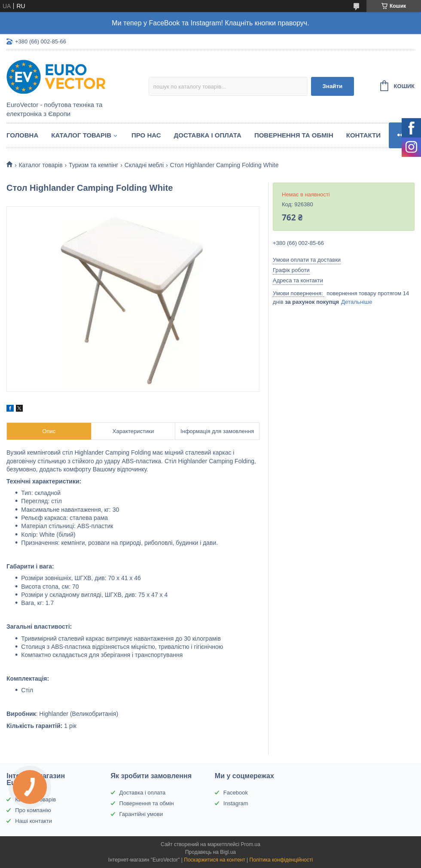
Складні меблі (144, 165)
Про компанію (33, 810)
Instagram (236, 803)
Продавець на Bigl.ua (210, 852)
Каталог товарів (81, 135)
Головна (22, 135)
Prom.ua (251, 844)
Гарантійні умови (141, 814)
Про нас (146, 135)
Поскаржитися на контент (214, 860)
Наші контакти (34, 821)
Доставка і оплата (208, 135)
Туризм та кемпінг (93, 165)
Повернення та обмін (294, 135)
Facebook (236, 793)
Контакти (363, 135)
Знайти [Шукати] (332, 86)
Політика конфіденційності (281, 860)
